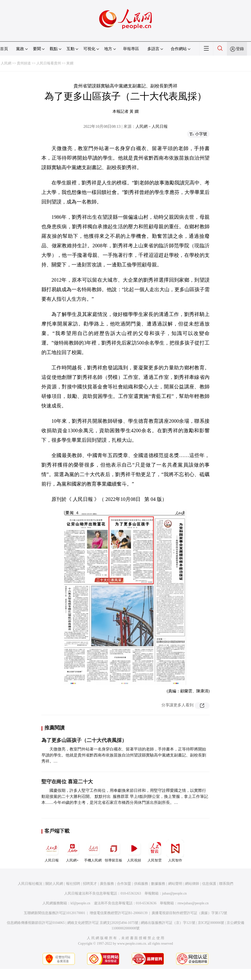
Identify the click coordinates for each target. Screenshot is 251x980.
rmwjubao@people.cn (193, 903)
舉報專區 (131, 49)
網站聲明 (175, 884)
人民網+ (72, 851)
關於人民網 (54, 884)
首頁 (4, 49)
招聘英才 (90, 884)
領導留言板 (113, 851)
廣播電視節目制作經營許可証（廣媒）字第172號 (189, 913)
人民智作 (175, 851)
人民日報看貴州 (49, 63)
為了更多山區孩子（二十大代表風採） (84, 740)
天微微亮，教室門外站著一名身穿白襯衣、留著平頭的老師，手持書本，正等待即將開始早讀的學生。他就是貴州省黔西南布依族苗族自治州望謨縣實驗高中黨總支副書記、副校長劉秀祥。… (124, 755)
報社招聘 (73, 884)
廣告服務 (107, 884)
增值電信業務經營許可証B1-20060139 (119, 913)
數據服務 (158, 884)
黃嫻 (70, 63)
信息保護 (209, 884)
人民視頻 (134, 851)
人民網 (6, 63)
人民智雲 (155, 851)
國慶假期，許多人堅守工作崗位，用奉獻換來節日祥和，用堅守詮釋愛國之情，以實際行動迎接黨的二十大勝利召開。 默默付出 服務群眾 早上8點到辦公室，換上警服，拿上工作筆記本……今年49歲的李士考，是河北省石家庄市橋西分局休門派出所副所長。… (125, 796)
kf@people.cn (80, 903)
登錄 (240, 49)
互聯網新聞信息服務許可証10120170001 (55, 913)
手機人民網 (93, 851)
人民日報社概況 (30, 884)
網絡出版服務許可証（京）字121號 (168, 923)
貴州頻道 (24, 63)
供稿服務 (141, 884)
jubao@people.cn (174, 893)
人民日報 (52, 851)
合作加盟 (124, 884)
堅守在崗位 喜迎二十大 (67, 782)
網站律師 (192, 884)
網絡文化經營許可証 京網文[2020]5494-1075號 (103, 923)
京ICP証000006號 (211, 923)
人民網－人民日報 (152, 126)
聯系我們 (226, 884)
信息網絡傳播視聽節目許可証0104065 (36, 923)
